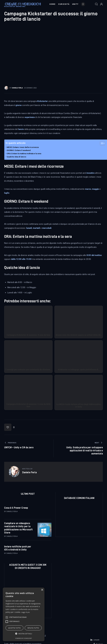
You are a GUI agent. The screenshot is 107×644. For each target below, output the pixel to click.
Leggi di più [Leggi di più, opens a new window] (26, 612)
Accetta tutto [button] (15, 628)
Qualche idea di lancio (16, 157)
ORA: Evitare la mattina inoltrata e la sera (24, 153)
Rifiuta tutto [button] (33, 628)
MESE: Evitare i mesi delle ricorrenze (23, 147)
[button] (9, 427)
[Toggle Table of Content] (101, 143)
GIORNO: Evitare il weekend (19, 150)
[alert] (24, 614)
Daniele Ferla (12, 512)
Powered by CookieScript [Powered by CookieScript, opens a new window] (24, 638)
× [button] (42, 590)
